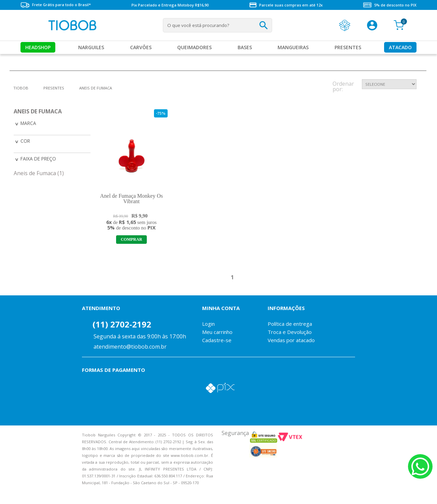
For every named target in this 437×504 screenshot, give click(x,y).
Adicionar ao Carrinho (131, 240)
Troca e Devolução (290, 332)
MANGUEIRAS (293, 47)
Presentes (348, 47)
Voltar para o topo (10, 493)
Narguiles (91, 47)
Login (208, 324)
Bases (245, 47)
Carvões (141, 47)
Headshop (38, 47)
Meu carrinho (217, 332)
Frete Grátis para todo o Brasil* (56, 5)
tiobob (21, 88)
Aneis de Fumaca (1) (39, 172)
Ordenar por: (343, 87)
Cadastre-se (217, 340)
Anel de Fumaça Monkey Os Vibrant (131, 199)
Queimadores (194, 47)
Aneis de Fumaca (96, 88)
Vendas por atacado (291, 340)
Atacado (400, 47)
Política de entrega (290, 324)
